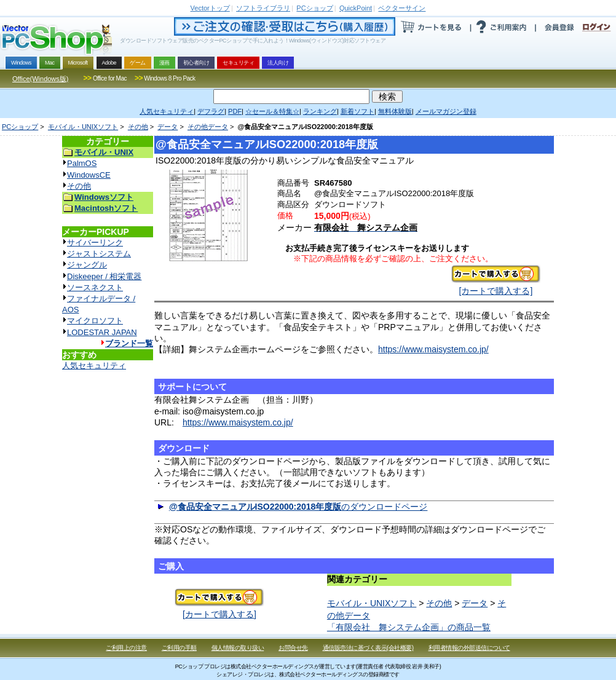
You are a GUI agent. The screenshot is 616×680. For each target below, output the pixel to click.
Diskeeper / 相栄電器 (104, 276)
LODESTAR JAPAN (102, 332)
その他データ (208, 127)
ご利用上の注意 (126, 648)
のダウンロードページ (298, 507)
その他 (138, 127)
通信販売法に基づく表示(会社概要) (368, 648)
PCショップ (20, 127)
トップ (210, 8)
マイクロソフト (95, 321)
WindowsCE (89, 175)
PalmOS (82, 163)
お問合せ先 (293, 648)
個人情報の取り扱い (238, 648)
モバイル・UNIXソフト (83, 127)
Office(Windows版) (40, 79)
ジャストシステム (99, 254)
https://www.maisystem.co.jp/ (433, 349)
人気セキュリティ (94, 366)
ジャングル (87, 265)
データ (168, 127)
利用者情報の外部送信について (469, 648)
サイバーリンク (95, 243)
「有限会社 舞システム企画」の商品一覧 (409, 627)
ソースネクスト (95, 287)
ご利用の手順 (179, 648)
